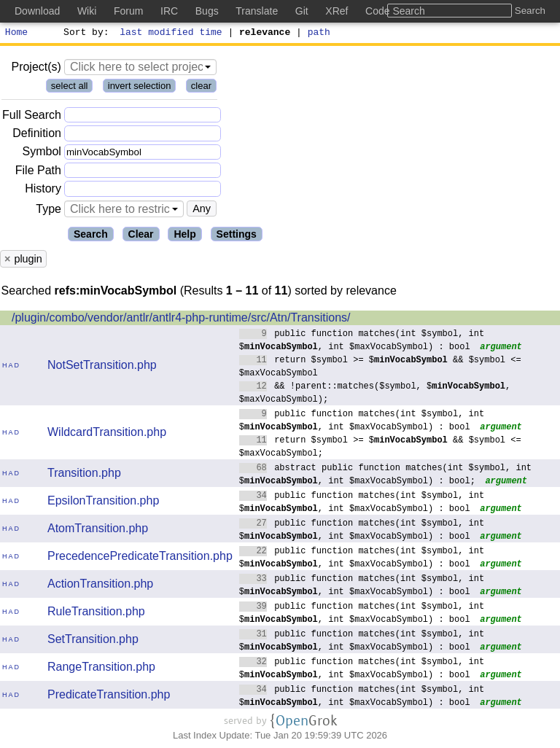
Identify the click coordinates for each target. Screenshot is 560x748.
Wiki (87, 11)
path (319, 34)
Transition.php (84, 475)
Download (37, 11)
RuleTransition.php (96, 613)
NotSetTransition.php (102, 367)
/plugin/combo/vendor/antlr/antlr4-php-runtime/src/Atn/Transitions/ (181, 320)
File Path (38, 172)
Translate (257, 11)
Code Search (395, 11)
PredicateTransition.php (109, 697)
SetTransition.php (93, 641)
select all (70, 88)
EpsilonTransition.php (103, 503)
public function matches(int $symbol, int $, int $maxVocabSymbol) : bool (362, 342)
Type (48, 211)
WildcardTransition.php (107, 434)
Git (302, 11)
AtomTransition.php (98, 530)
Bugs (207, 11)
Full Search (32, 117)
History (43, 191)
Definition (37, 135)
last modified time (171, 34)
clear (201, 88)
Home (16, 34)
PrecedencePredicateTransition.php (140, 558)
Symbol (42, 154)
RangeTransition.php (101, 669)
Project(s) (36, 69)
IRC (169, 11)
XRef (337, 11)
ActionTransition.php (100, 586)
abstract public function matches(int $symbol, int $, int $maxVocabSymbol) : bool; (386, 476)
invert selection (140, 88)
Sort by (84, 34)
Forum (128, 11)
